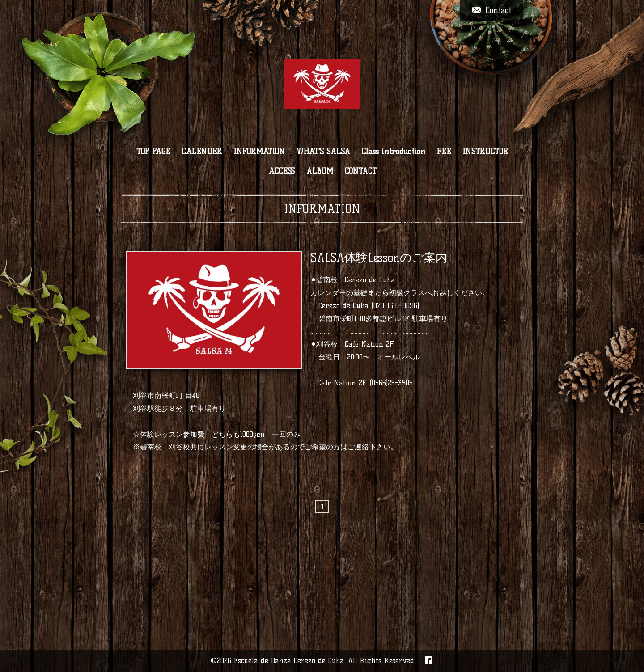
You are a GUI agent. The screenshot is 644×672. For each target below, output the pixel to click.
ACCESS (282, 171)
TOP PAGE (153, 152)
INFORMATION (259, 152)
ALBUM (320, 171)
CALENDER (202, 152)
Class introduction (394, 152)
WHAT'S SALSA (323, 152)
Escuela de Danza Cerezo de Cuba (289, 661)
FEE (444, 152)
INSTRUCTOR (486, 152)
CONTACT (361, 171)
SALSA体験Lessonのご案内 (379, 258)
